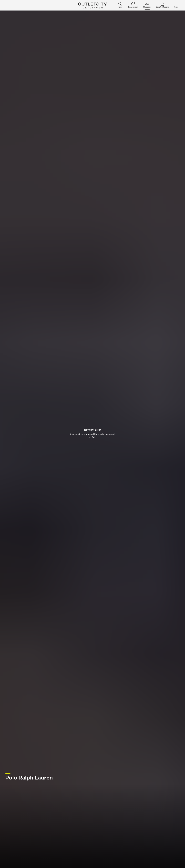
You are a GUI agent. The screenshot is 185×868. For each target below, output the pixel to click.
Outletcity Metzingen (92, 5)
